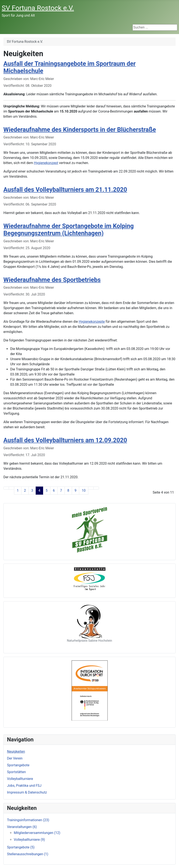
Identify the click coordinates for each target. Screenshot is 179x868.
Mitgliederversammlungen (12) (37, 833)
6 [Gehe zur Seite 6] (54, 490)
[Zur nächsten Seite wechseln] (91, 488)
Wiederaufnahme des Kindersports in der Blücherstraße (80, 130)
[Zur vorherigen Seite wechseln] (11, 488)
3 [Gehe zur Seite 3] (32, 490)
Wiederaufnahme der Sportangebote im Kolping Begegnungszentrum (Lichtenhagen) (69, 230)
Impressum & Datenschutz (27, 792)
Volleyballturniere (20, 779)
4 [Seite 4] (39, 490)
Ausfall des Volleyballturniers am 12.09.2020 (65, 440)
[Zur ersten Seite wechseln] (6, 488)
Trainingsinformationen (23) (28, 820)
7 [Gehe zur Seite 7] (61, 490)
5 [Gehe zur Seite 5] (47, 490)
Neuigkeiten (16, 752)
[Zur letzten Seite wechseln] (96, 488)
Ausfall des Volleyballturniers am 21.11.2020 (65, 190)
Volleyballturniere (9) (29, 840)
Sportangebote (18, 765)
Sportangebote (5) (21, 847)
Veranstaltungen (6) (22, 827)
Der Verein (15, 758)
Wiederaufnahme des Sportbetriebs (52, 280)
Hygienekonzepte (92, 322)
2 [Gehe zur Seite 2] (25, 490)
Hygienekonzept (46, 163)
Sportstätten (16, 772)
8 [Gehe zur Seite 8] (68, 490)
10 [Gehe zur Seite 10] (84, 490)
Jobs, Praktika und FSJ (24, 786)
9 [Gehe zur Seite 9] (75, 490)
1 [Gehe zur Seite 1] (18, 490)
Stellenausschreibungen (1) (28, 854)
